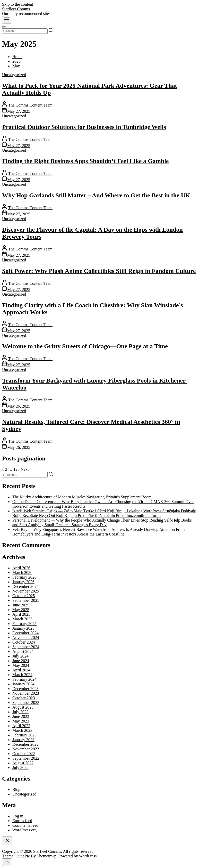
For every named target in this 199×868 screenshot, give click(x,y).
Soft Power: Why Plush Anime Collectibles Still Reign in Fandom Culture (99, 271)
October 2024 (24, 642)
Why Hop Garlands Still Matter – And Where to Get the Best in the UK (96, 195)
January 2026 (23, 582)
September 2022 (26, 758)
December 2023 (25, 689)
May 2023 (21, 721)
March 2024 (22, 675)
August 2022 (23, 763)
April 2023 (21, 726)
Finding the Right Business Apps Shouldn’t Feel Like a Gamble (85, 161)
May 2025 (21, 610)
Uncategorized (14, 75)
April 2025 (21, 614)
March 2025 (22, 619)
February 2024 (24, 679)
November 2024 (26, 638)
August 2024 (23, 651)
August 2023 (23, 707)
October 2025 (24, 596)
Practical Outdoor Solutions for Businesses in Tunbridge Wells (84, 127)
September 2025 (26, 600)
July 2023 (20, 712)
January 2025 (23, 628)
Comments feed (25, 825)
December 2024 (25, 633)
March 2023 (22, 730)
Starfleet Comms (16, 9)
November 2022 (26, 749)
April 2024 (21, 670)
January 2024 (23, 684)
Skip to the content (18, 4)
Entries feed (22, 821)
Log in (18, 816)
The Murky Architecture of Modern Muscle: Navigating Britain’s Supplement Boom (82, 497)
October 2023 (24, 698)
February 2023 (24, 735)
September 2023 (26, 703)
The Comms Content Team (30, 105)
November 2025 (26, 591)
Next (25, 469)
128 (16, 469)
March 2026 (22, 573)
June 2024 (21, 661)
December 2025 (25, 586)
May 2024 (21, 665)
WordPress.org (24, 830)
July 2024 (20, 656)
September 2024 (26, 647)
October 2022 (24, 754)
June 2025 (21, 605)
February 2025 (24, 624)
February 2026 (24, 577)
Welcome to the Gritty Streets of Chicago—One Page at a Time (85, 346)
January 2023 (23, 740)
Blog (16, 789)
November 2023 (26, 693)
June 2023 (21, 716)
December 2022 (25, 744)
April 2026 (21, 568)
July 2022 (20, 768)
